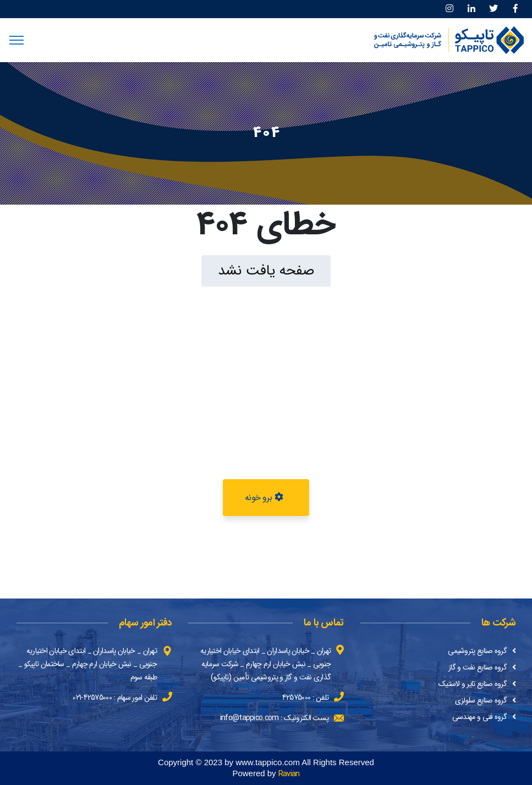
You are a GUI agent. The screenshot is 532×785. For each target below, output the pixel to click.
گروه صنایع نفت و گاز (478, 667)
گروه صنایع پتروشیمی (477, 651)
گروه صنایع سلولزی (481, 700)
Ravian (289, 774)
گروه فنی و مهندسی (479, 717)
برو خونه (264, 498)
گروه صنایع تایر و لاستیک (473, 684)
